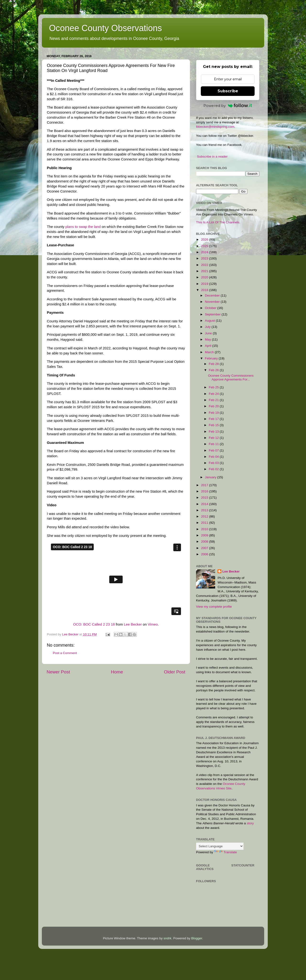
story (250, 823)
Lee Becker (133, 624)
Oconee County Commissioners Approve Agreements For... (231, 377)
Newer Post (58, 672)
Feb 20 (214, 406)
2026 (205, 239)
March (210, 352)
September (213, 314)
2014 (205, 504)
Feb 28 (214, 364)
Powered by (228, 106)
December (213, 295)
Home (117, 672)
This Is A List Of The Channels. (218, 222)
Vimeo (153, 624)
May (208, 339)
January (211, 477)
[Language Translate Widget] (220, 846)
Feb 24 (214, 394)
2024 (205, 252)
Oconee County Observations (105, 28)
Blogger (197, 938)
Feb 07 (214, 450)
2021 (205, 271)
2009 (205, 535)
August (210, 321)
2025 (205, 246)
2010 (205, 529)
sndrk (167, 938)
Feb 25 (214, 387)
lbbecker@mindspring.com (215, 127)
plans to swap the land (83, 227)
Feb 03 (214, 463)
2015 (205, 498)
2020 (205, 277)
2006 (205, 554)
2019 (205, 284)
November (213, 302)
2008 (205, 542)
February (212, 358)
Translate (225, 852)
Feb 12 (214, 438)
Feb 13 (214, 432)
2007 (205, 548)
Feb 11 (214, 444)
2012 (205, 516)
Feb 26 (214, 370)
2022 (205, 265)
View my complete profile (214, 607)
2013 (205, 510)
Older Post (175, 672)
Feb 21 (214, 400)
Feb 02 (214, 469)
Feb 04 (214, 457)
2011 (205, 523)
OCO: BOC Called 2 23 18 (94, 624)
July (208, 327)
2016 (205, 491)
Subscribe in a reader (212, 157)
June (209, 333)
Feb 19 (214, 413)
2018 (205, 290)
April (209, 346)
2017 (205, 485)
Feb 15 (214, 425)
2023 (205, 258)
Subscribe (228, 91)
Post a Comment (65, 653)
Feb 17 (214, 419)
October (211, 308)
